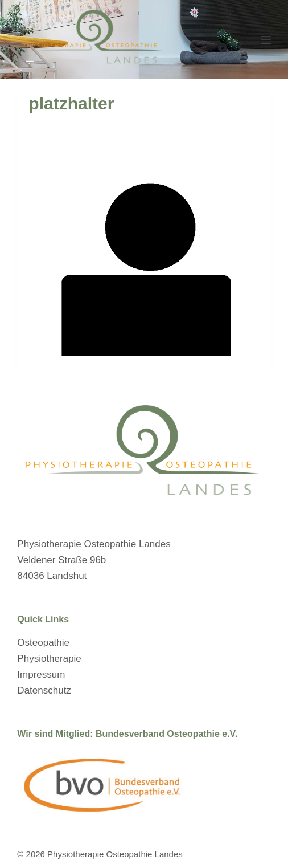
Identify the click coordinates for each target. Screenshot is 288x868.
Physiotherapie (49, 659)
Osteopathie (43, 643)
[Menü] (266, 40)
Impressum (41, 675)
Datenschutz (44, 690)
